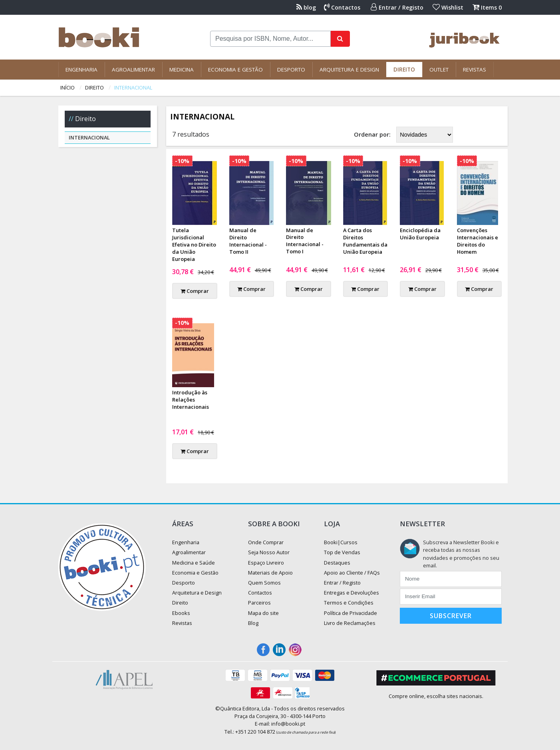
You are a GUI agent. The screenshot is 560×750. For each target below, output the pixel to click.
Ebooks (181, 613)
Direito (404, 70)
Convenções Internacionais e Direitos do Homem (478, 241)
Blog (253, 623)
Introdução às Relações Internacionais (191, 400)
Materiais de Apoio (270, 573)
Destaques (337, 563)
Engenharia (81, 70)
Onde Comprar (266, 542)
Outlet (439, 70)
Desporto (291, 70)
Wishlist (448, 7)
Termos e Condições (349, 603)
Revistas (475, 70)
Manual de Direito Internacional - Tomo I (305, 241)
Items (487, 7)
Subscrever (451, 616)
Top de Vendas (342, 552)
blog (306, 7)
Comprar (195, 291)
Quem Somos (264, 583)
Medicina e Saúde (194, 563)
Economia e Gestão (235, 70)
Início (68, 88)
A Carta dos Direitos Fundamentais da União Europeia (365, 241)
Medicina (182, 70)
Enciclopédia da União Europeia (420, 234)
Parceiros (259, 603)
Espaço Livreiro (266, 563)
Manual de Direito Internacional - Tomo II (248, 241)
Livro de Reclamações (350, 623)
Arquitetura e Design (349, 70)
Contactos (342, 7)
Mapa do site (263, 613)
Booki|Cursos (341, 542)
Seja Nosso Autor (269, 552)
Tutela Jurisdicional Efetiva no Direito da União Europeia (194, 245)
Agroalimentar (133, 70)
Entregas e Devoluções (351, 593)
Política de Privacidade (350, 613)
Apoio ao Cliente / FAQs (352, 573)
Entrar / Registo (397, 7)
